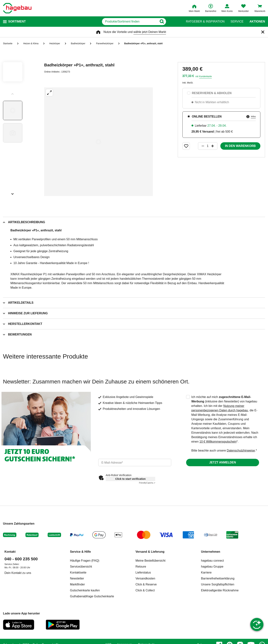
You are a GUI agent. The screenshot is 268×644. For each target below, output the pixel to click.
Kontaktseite (78, 572)
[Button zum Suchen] (173, 22)
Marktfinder (77, 584)
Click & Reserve (146, 584)
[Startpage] (17, 8)
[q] (130, 22)
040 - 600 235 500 (21, 559)
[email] (135, 462)
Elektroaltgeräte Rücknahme (220, 590)
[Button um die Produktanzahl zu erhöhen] (214, 146)
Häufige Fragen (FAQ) (85, 561)
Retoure (141, 567)
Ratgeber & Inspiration (205, 22)
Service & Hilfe (80, 552)
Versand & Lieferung (150, 552)
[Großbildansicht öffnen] (98, 142)
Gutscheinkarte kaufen (85, 590)
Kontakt (10, 552)
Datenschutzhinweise (241, 451)
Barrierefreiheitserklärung (218, 578)
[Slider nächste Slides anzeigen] (13, 193)
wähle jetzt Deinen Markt (150, 32)
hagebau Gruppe (212, 567)
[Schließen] (263, 32)
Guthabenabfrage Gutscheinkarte (92, 596)
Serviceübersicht (81, 567)
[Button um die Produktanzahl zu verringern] (201, 146)
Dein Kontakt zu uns (18, 573)
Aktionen (257, 22)
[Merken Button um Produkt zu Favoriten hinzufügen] (186, 146)
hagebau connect (212, 561)
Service (237, 22)
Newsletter (77, 578)
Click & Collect (145, 590)
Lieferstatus (143, 572)
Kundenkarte (205, 76)
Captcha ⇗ (147, 483)
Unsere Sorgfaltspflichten (218, 584)
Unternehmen (211, 552)
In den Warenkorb (240, 146)
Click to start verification (130, 479)
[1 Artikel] (208, 146)
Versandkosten (145, 578)
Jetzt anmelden (222, 462)
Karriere (206, 572)
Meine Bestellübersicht (150, 561)
